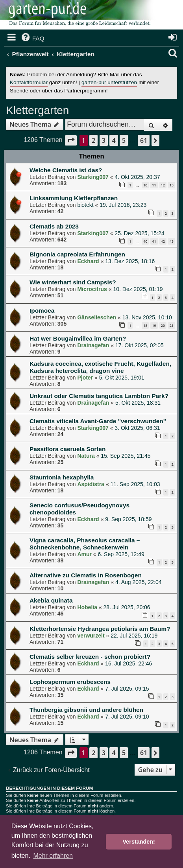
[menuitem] (32, 39)
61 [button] (144, 140)
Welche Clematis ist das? (66, 170)
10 (145, 185)
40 (145, 241)
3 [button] (104, 140)
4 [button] (114, 140)
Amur (84, 554)
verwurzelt (91, 636)
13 (172, 185)
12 (163, 185)
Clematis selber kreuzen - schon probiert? (90, 657)
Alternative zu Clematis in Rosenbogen (86, 575)
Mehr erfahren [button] (53, 856)
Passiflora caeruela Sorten (67, 449)
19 (154, 325)
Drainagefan (93, 345)
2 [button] (93, 140)
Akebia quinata (51, 600)
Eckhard (88, 261)
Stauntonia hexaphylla (62, 477)
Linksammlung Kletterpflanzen (74, 198)
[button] (71, 140)
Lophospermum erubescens (70, 682)
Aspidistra (91, 484)
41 (154, 241)
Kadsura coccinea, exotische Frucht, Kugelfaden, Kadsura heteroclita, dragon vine (100, 367)
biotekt (85, 205)
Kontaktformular (29, 82)
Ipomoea (42, 311)
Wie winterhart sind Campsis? (73, 282)
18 (145, 325)
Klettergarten (37, 110)
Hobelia (87, 607)
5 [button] (124, 140)
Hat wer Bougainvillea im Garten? (78, 338)
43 (172, 241)
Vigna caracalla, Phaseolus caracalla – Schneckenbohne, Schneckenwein (85, 544)
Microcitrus (92, 289)
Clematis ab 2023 (54, 226)
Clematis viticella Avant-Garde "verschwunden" (98, 421)
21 (172, 325)
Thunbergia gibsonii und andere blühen (86, 710)
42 (163, 241)
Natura (86, 456)
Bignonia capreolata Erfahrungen (77, 254)
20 (163, 325)
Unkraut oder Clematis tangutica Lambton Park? (99, 396)
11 (154, 185)
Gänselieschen (97, 317)
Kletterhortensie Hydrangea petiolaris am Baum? (100, 629)
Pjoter (85, 378)
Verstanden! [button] (139, 842)
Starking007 (93, 177)
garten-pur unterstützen (109, 82)
